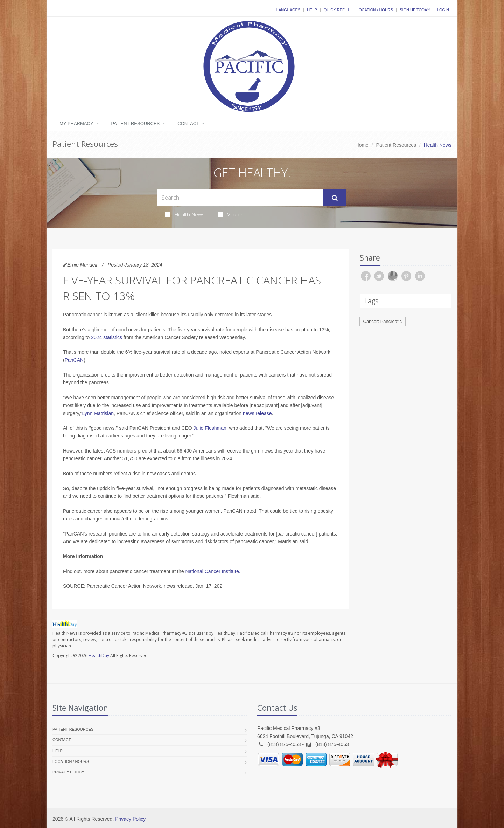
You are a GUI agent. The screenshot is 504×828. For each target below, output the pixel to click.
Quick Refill (337, 10)
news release (257, 413)
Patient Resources (136, 123)
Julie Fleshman (210, 428)
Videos (231, 214)
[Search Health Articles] (240, 198)
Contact (188, 123)
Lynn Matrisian (98, 413)
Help (312, 10)
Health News (185, 214)
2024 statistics (107, 337)
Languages (288, 10)
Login (443, 10)
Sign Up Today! (415, 10)
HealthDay (99, 655)
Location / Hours (375, 10)
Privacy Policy (68, 772)
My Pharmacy (76, 123)
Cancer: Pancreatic (383, 321)
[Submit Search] (335, 198)
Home (362, 145)
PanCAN (74, 360)
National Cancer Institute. (213, 571)
